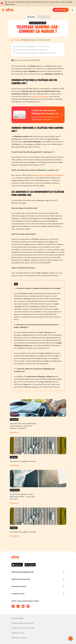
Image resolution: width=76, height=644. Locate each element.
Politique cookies (18, 633)
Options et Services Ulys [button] (38, 579)
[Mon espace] (72, 10)
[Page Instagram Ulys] (28, 606)
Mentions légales (18, 618)
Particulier (31, 17)
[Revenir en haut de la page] (64, 639)
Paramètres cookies (19, 638)
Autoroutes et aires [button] (38, 586)
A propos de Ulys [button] (38, 594)
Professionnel (44, 17)
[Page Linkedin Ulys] (23, 606)
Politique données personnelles (23, 628)
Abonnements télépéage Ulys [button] (38, 572)
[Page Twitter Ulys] (18, 606)
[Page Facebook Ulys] (13, 606)
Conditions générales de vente (23, 623)
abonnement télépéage (40, 96)
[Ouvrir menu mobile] (3, 10)
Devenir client (61, 10)
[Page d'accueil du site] (15, 557)
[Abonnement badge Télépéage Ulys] (10, 10)
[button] (14, 432)
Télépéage (17, 40)
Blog (11, 40)
